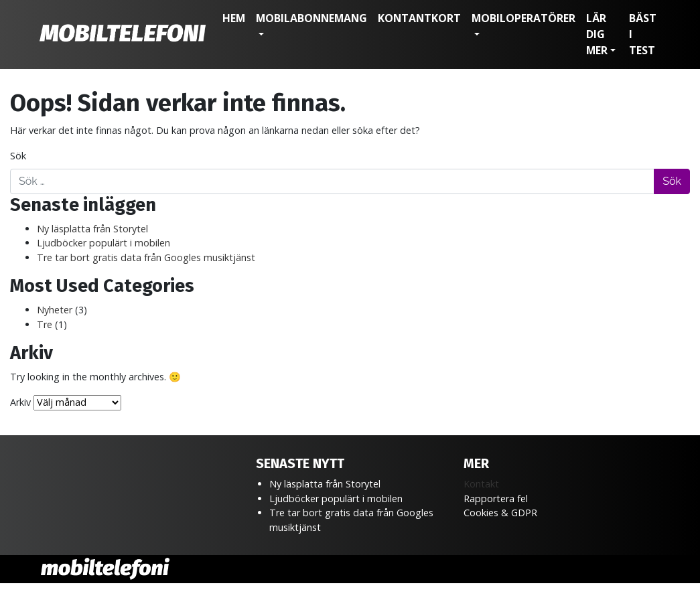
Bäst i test (643, 34)
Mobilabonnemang (311, 18)
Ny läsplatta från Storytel (92, 229)
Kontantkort (419, 18)
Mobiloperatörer (523, 18)
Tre (45, 324)
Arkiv (20, 402)
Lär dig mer (597, 34)
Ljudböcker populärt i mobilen (103, 243)
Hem (234, 18)
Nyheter (55, 310)
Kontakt (481, 484)
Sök (18, 156)
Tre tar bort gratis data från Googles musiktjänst (146, 257)
